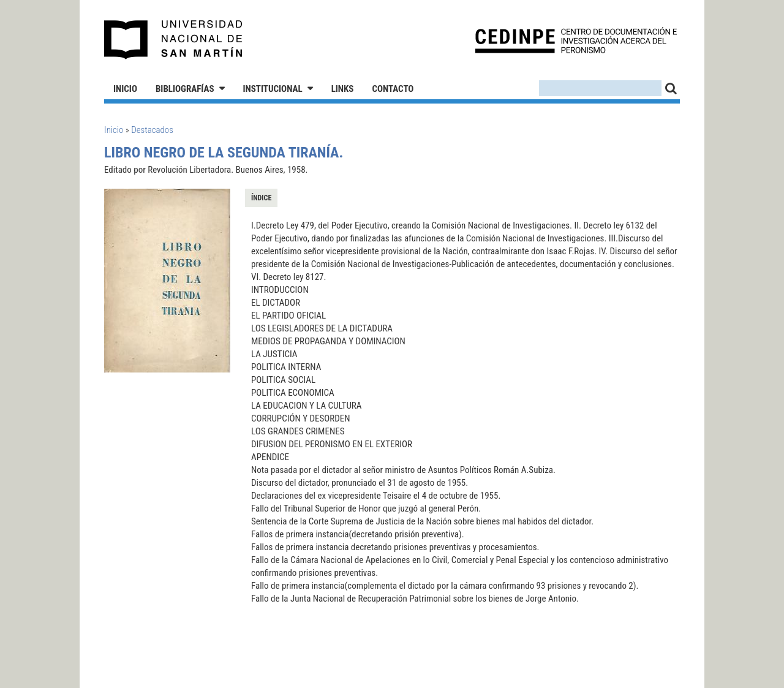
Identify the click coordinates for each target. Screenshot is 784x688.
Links (343, 89)
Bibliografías (185, 89)
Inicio (125, 89)
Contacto (393, 89)
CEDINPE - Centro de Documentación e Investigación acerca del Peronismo (576, 40)
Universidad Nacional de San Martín (174, 40)
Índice (261, 198)
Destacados (152, 130)
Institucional (273, 89)
